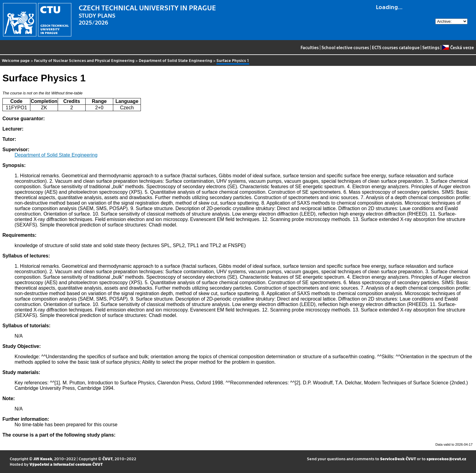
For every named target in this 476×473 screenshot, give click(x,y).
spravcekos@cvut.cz (446, 459)
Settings (431, 47)
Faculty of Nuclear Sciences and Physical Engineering (84, 60)
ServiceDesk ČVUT (398, 459)
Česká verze (458, 47)
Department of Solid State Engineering (175, 60)
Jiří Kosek (43, 459)
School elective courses (345, 47)
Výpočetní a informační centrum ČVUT (66, 464)
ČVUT (107, 459)
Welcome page (16, 60)
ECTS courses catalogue (396, 47)
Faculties (310, 47)
